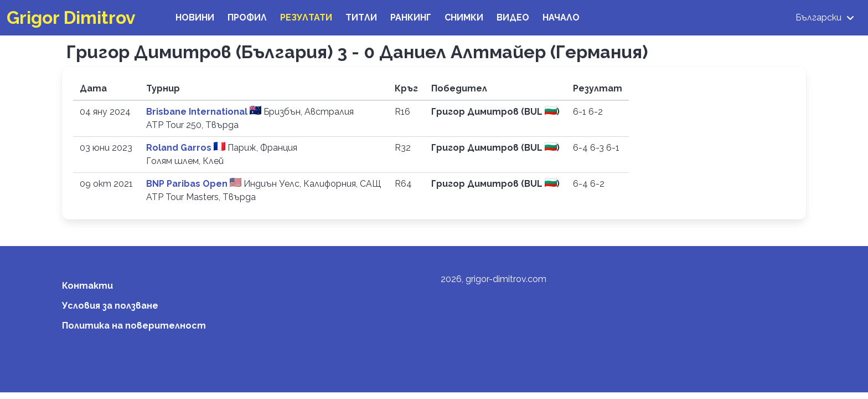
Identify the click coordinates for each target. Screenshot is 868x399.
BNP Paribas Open (188, 184)
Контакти (87, 286)
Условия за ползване (110, 306)
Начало (561, 17)
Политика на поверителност (134, 326)
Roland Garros (180, 148)
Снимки (464, 17)
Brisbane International (198, 112)
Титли (361, 17)
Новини (195, 17)
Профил (247, 17)
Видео (513, 17)
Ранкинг (411, 17)
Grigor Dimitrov (71, 17)
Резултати (306, 17)
